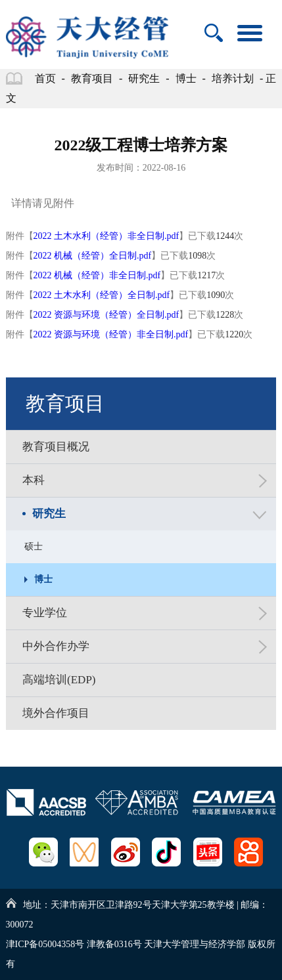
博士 (186, 78)
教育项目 (92, 78)
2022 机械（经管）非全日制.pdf (97, 275)
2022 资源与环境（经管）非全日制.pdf (111, 334)
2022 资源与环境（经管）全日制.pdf (106, 315)
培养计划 (233, 78)
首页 (45, 78)
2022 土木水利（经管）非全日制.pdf (106, 236)
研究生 (144, 78)
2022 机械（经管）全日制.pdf (93, 256)
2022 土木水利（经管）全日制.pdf (102, 295)
